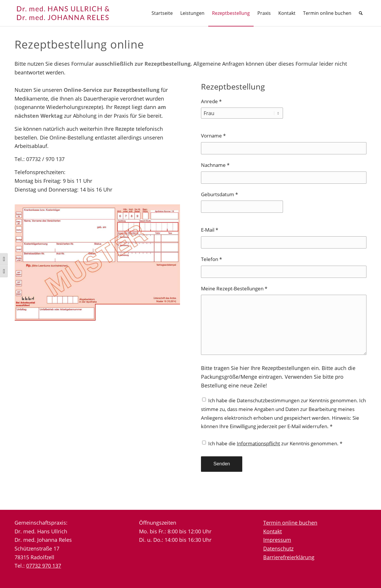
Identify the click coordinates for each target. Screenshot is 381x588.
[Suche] (361, 13)
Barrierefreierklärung (289, 557)
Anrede (211, 101)
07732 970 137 (44, 566)
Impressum (277, 540)
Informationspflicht (258, 443)
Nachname (215, 165)
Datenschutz (278, 548)
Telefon (211, 259)
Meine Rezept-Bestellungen (234, 288)
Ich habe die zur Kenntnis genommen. (275, 443)
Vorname (213, 136)
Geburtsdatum (219, 194)
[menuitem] (162, 13)
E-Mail (210, 230)
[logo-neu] (70, 13)
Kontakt (273, 531)
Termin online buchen (290, 523)
